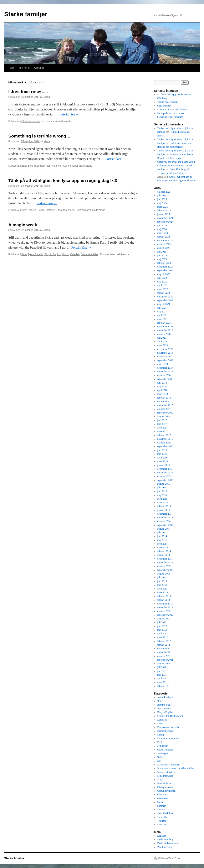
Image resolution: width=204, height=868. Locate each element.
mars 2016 (163, 461)
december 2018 (165, 368)
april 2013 (162, 589)
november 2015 (165, 473)
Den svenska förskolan (169, 727)
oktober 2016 (164, 443)
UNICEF (162, 825)
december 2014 (165, 514)
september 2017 (165, 413)
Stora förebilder (65, 210)
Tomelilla (162, 817)
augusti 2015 (164, 484)
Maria (47, 97)
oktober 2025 (164, 192)
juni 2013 (162, 581)
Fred (160, 742)
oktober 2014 (164, 521)
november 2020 (165, 330)
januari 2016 (164, 465)
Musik (161, 780)
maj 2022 (162, 282)
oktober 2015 (164, 476)
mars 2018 (163, 394)
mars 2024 (163, 233)
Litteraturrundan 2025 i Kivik (172, 109)
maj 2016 (162, 454)
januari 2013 (164, 600)
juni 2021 (162, 308)
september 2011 (165, 660)
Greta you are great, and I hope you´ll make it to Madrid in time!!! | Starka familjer (176, 166)
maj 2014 (162, 540)
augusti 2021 (164, 304)
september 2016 (165, 446)
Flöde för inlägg (165, 840)
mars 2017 (163, 431)
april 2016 (162, 458)
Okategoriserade (31, 121)
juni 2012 (162, 626)
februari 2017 (164, 435)
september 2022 (165, 270)
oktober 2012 (164, 611)
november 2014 (165, 518)
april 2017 (162, 428)
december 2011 (165, 649)
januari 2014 (164, 555)
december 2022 (165, 267)
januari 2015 (164, 510)
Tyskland (162, 821)
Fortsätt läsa (69, 114)
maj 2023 (162, 259)
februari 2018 (164, 398)
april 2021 (162, 315)
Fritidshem (163, 746)
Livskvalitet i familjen (169, 765)
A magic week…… (27, 225)
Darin (160, 723)
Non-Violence (53, 166)
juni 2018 (162, 383)
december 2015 (165, 469)
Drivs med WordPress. (169, 858)
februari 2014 (164, 551)
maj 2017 (162, 424)
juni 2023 (162, 255)
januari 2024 (164, 237)
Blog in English (36, 166)
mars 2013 (163, 592)
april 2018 (162, 390)
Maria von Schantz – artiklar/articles (176, 768)
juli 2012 (162, 622)
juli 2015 (162, 488)
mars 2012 (163, 637)
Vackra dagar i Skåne (168, 102)
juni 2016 (162, 450)
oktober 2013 (164, 566)
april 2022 (162, 285)
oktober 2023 (164, 244)
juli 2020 (162, 338)
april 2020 (162, 342)
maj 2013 (162, 585)
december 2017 (165, 401)
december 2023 (165, 240)
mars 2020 (163, 345)
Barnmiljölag (164, 705)
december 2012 (165, 604)
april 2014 (162, 544)
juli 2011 (162, 667)
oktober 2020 (164, 334)
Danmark (162, 720)
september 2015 (165, 480)
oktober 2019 (164, 357)
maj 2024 (162, 229)
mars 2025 (163, 207)
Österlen (50, 210)
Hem (12, 68)
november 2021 (165, 297)
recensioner (163, 798)
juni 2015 (162, 491)
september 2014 (165, 525)
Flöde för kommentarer (169, 843)
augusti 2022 (164, 274)
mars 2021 (163, 319)
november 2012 (165, 607)
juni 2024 (162, 225)
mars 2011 (163, 682)
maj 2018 (162, 386)
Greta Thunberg (165, 750)
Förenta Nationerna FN (169, 738)
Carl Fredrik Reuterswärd (170, 716)
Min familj (24, 68)
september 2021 (165, 300)
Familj (41, 210)
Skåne (160, 802)
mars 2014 (163, 547)
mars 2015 (163, 503)
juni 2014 (162, 536)
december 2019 (165, 349)
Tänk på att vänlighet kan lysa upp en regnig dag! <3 (63, 180)
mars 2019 (163, 364)
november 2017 (165, 405)
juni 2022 (162, 278)
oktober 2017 (164, 409)
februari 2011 (164, 686)
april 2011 (162, 679)
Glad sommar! (165, 106)
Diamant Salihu (165, 731)
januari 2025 (164, 214)
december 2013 (165, 559)
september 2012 (165, 615)
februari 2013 (164, 596)
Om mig (39, 68)
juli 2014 (162, 532)
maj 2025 (162, 203)
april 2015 (162, 499)
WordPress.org (165, 847)
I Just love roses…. (28, 92)
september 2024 (165, 222)
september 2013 (165, 570)
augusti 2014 (164, 529)
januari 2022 (164, 293)
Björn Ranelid (29, 210)
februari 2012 (164, 641)
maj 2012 (162, 630)
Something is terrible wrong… (39, 136)
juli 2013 (162, 577)
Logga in (162, 836)
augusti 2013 (164, 574)
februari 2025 (164, 210)
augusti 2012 (164, 619)
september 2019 (165, 360)
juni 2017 (162, 420)
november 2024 (165, 218)
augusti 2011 (164, 664)
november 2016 (165, 439)
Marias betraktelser (167, 772)
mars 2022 (163, 289)
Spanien (161, 810)
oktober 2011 (164, 656)
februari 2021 (164, 323)
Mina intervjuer (165, 776)
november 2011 (165, 652)
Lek (159, 761)
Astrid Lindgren (165, 697)
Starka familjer (26, 14)
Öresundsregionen (166, 791)
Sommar (162, 806)
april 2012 (162, 634)
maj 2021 (162, 312)
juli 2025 (162, 196)
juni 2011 (162, 671)
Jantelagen (163, 753)
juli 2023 (162, 252)
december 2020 (165, 327)
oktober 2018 (164, 375)
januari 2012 (164, 645)
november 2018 (165, 371)
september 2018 (165, 379)
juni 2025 (162, 199)
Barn (24, 166)
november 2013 (165, 562)
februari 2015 (164, 506)
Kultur (66, 254)
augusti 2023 (164, 248)
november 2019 (165, 353)
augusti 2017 (164, 416)
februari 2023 (164, 263)
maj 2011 (162, 675)
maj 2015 (162, 495)
